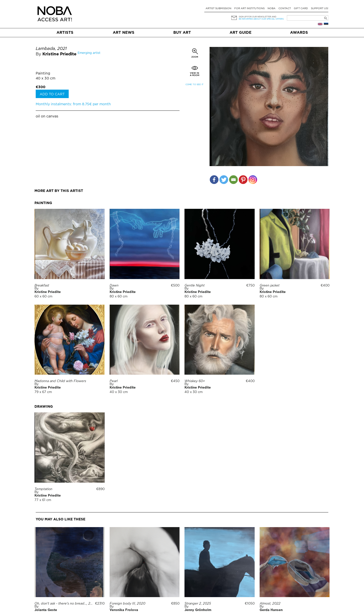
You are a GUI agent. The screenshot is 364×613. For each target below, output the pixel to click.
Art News (124, 33)
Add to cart (52, 94)
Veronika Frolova (124, 610)
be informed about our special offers (261, 19)
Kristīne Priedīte (59, 54)
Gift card (301, 9)
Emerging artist (89, 53)
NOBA (272, 9)
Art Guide (241, 33)
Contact (285, 9)
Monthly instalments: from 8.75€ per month (73, 104)
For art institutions (249, 9)
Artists (65, 33)
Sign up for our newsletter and (258, 17)
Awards (299, 33)
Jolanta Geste (46, 610)
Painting (43, 73)
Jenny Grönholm (198, 610)
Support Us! (320, 9)
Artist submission (218, 9)
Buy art (182, 33)
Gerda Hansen (271, 610)
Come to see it (195, 85)
